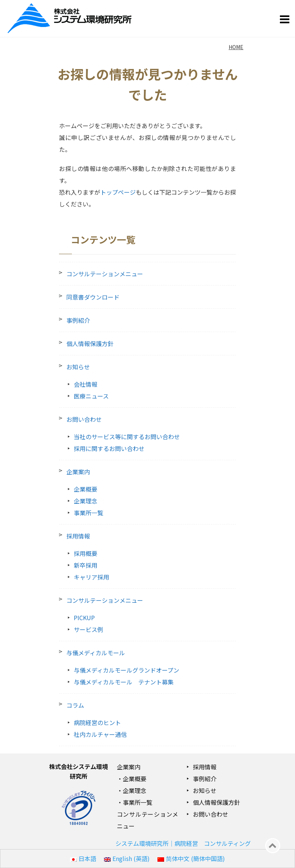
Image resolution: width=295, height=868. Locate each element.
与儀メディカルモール (96, 653)
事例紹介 (78, 320)
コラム (75, 705)
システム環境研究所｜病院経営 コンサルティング (183, 843)
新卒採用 (86, 565)
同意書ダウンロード (93, 297)
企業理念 (86, 501)
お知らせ (78, 367)
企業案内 (78, 472)
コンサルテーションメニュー (105, 274)
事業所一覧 (88, 513)
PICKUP (84, 618)
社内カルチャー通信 (100, 734)
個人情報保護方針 (90, 344)
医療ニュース (91, 396)
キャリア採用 (91, 577)
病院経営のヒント (97, 722)
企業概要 (86, 489)
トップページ (118, 192)
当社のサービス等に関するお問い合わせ (127, 437)
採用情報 (78, 536)
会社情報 (86, 384)
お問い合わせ (84, 419)
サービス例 (88, 629)
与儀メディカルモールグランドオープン (126, 670)
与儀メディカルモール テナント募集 (124, 682)
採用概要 (86, 553)
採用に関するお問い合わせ (109, 448)
